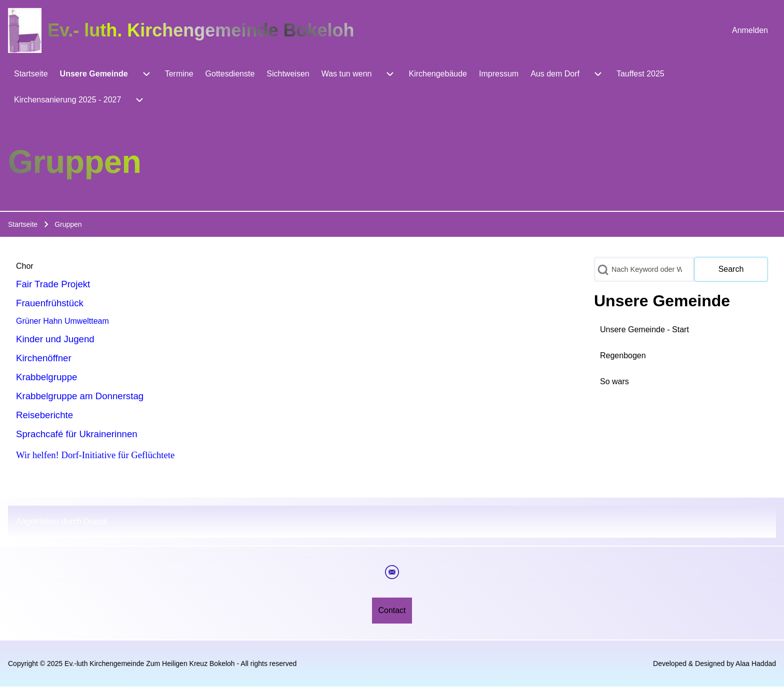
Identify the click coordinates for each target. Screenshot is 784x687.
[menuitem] (750, 30)
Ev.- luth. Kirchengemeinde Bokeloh (201, 30)
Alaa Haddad (756, 664)
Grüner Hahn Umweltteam (62, 321)
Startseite (23, 224)
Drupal (95, 521)
